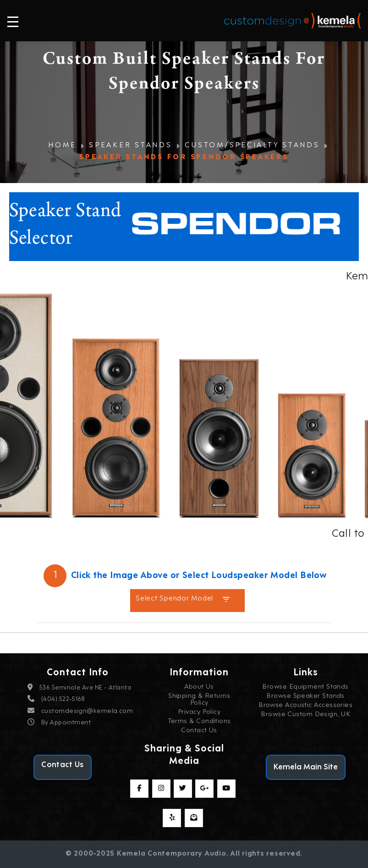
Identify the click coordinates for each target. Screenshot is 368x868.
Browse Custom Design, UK (305, 715)
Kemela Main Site (306, 768)
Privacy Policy (199, 712)
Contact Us (199, 731)
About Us (199, 687)
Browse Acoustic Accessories (305, 705)
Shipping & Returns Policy (199, 700)
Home (62, 146)
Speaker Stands (131, 146)
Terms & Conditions (199, 721)
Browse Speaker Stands (305, 696)
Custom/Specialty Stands (252, 146)
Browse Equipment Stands (305, 687)
